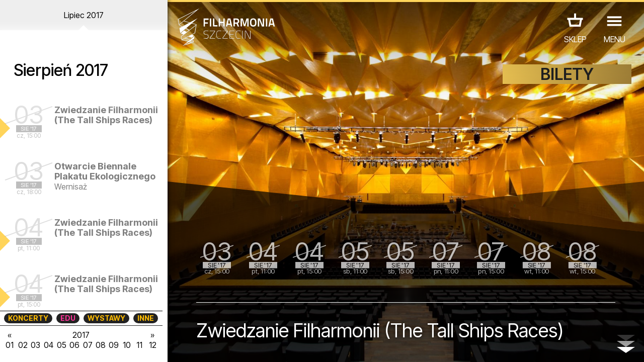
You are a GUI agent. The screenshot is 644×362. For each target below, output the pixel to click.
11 (139, 345)
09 (114, 345)
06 (74, 345)
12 (153, 345)
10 (127, 345)
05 (62, 345)
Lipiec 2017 (84, 15)
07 (88, 345)
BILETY (567, 74)
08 (101, 345)
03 (35, 345)
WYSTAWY (106, 318)
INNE (146, 318)
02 (23, 345)
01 (10, 345)
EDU (68, 318)
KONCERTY (28, 318)
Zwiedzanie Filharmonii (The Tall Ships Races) (106, 115)
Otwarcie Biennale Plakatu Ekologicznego (105, 171)
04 (49, 345)
